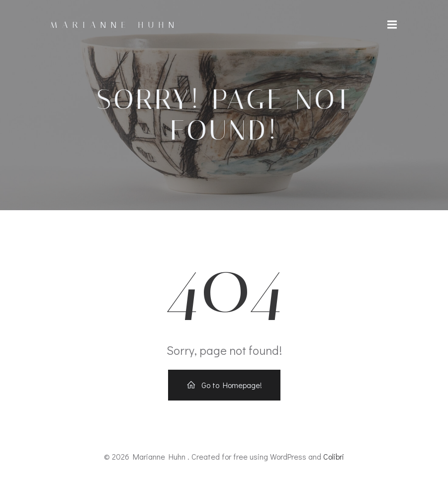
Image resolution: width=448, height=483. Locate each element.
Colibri (334, 456)
